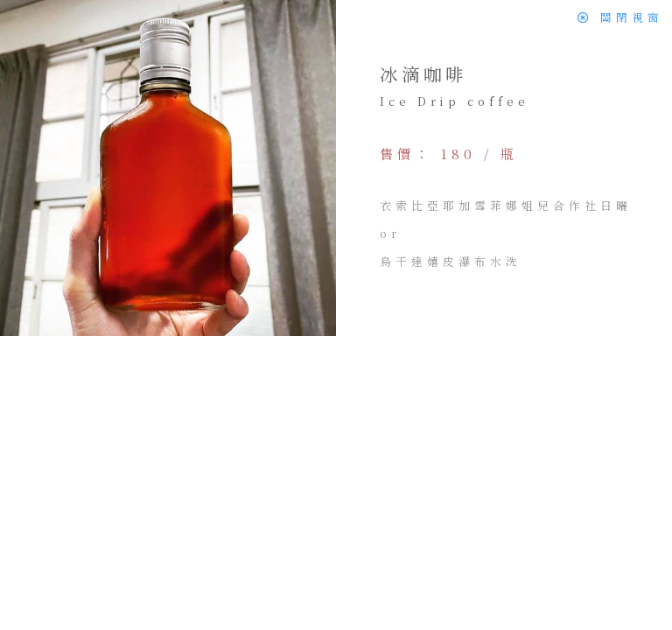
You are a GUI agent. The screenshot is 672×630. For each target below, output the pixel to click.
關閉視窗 (620, 17)
